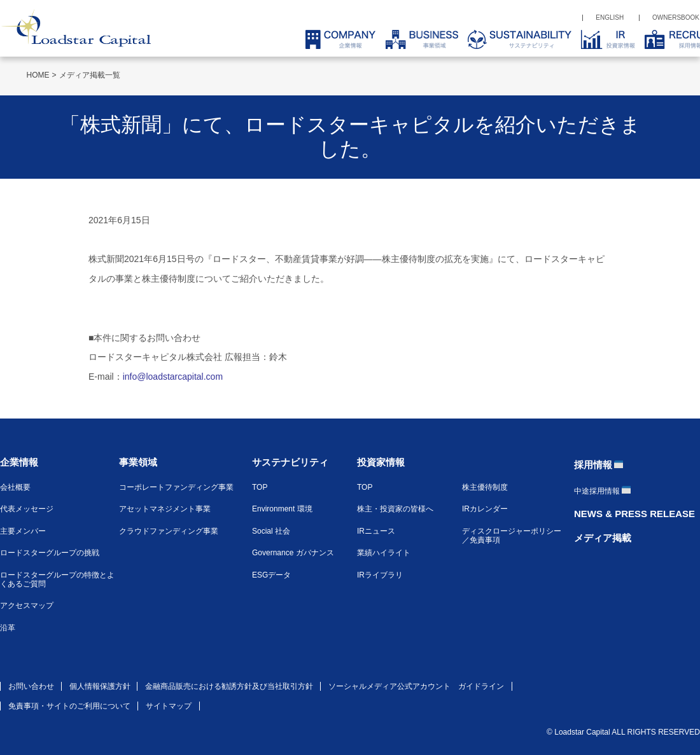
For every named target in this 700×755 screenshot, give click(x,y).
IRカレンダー (485, 509)
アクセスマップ (27, 606)
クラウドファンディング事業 (169, 531)
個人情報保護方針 (100, 686)
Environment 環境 (282, 509)
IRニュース (376, 531)
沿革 (8, 628)
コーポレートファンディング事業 (176, 487)
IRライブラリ (380, 575)
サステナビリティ (290, 462)
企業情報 (19, 462)
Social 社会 (271, 531)
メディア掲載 (603, 538)
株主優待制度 (485, 487)
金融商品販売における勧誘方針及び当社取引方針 (229, 686)
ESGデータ (271, 575)
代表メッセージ (27, 509)
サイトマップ (169, 706)
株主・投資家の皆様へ (395, 509)
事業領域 (138, 462)
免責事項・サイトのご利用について (69, 706)
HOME (38, 75)
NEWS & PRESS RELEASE (634, 514)
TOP (260, 487)
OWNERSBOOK (676, 17)
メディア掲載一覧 (90, 75)
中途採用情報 (597, 491)
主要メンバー (23, 531)
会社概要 (15, 487)
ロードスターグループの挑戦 (50, 553)
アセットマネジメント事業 (165, 509)
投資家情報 (381, 462)
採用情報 (593, 465)
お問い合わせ (31, 686)
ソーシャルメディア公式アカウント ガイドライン (416, 686)
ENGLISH (610, 17)
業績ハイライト (384, 553)
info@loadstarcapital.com (173, 377)
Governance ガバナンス (293, 553)
